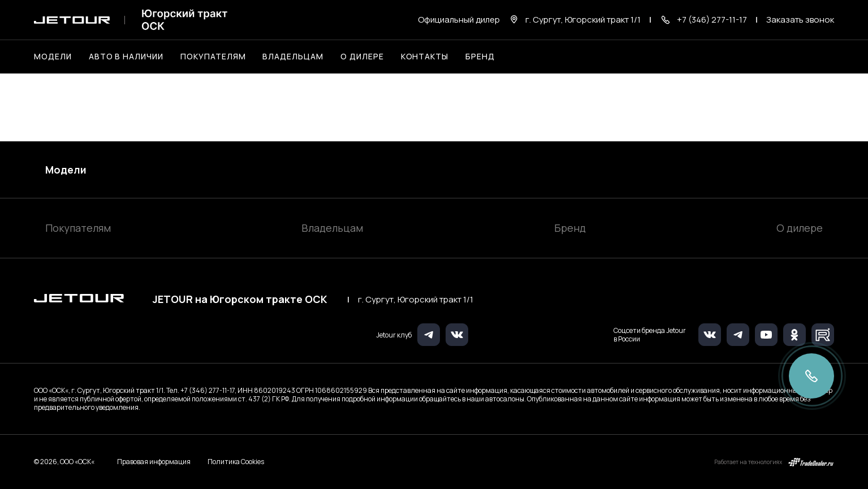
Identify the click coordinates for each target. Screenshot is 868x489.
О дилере (362, 56)
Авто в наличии (126, 56)
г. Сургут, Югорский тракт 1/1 (416, 300)
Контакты (425, 56)
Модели (66, 170)
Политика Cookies (236, 462)
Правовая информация (154, 462)
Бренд (570, 228)
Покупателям (78, 228)
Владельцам (332, 228)
